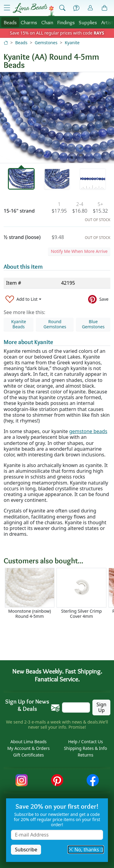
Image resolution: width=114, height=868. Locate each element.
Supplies (88, 22)
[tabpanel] (57, 118)
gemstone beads (88, 431)
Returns (86, 755)
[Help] (76, 8)
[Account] (90, 8)
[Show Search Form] (62, 8)
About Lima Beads (28, 742)
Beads (10, 22)
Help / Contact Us (85, 742)
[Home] (6, 43)
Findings (66, 22)
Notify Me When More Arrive (79, 251)
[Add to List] (23, 299)
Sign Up (101, 707)
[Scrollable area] (59, 596)
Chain (47, 22)
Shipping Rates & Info (85, 748)
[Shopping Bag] (105, 8)
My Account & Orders (29, 748)
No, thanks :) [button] (86, 850)
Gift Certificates (28, 755)
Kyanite (72, 43)
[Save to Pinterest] (98, 299)
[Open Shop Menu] (7, 8)
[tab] (21, 179)
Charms (29, 22)
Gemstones (46, 43)
